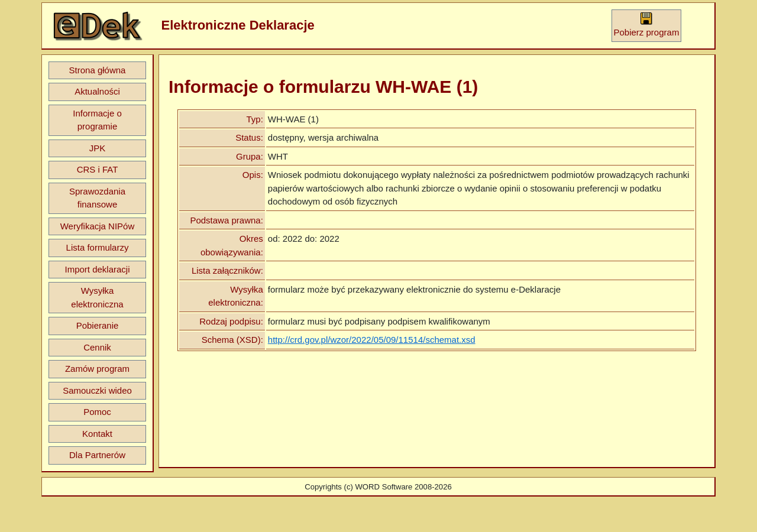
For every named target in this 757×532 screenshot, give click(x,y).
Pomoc (97, 412)
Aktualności (97, 91)
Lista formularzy (98, 247)
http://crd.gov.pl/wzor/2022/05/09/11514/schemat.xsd (372, 340)
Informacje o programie (97, 120)
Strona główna (98, 70)
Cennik (97, 347)
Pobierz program (647, 25)
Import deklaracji (97, 269)
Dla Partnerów (97, 455)
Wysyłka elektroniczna (97, 297)
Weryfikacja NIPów (98, 226)
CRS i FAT (98, 169)
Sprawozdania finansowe (97, 198)
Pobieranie (98, 325)
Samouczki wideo (97, 390)
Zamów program (97, 369)
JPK (98, 148)
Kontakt (97, 434)
